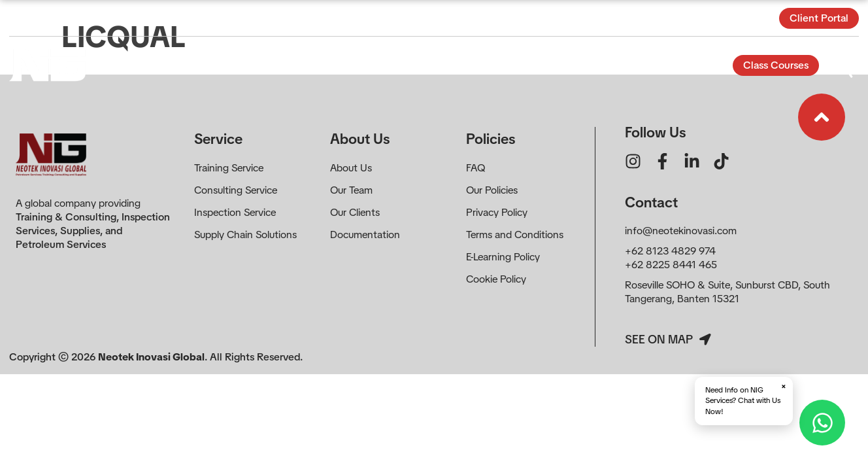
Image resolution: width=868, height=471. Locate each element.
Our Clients (355, 212)
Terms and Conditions (515, 235)
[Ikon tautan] (822, 117)
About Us (351, 168)
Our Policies (492, 190)
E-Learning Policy (503, 257)
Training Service (229, 168)
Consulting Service (236, 190)
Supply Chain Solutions (245, 235)
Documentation (365, 235)
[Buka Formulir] (843, 65)
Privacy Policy (497, 212)
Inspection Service (235, 212)
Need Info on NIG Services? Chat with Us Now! (746, 399)
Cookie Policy (496, 279)
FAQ (476, 168)
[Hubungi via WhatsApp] (822, 423)
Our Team (351, 190)
